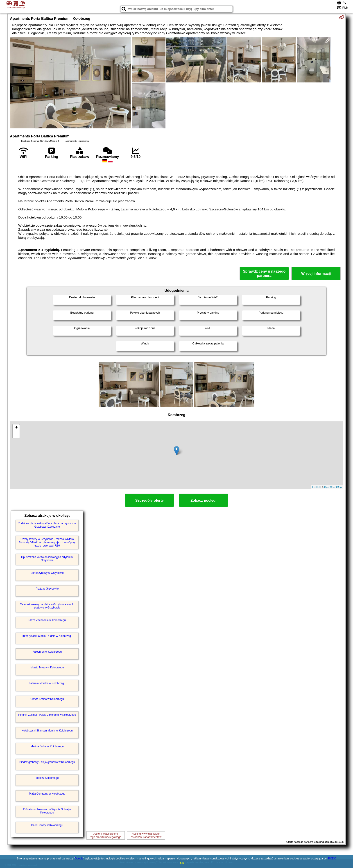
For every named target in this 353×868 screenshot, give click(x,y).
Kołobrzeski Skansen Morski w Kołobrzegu (47, 731)
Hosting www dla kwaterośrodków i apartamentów (146, 835)
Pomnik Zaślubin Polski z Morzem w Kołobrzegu (47, 715)
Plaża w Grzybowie (47, 589)
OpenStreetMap (333, 487)
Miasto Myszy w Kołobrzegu (47, 668)
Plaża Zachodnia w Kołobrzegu (47, 620)
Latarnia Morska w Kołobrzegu (47, 683)
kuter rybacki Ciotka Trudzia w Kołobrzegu (47, 636)
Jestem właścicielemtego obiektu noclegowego (105, 835)
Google (79, 859)
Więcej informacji (316, 274)
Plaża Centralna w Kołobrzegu (47, 794)
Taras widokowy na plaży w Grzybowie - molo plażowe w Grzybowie (47, 606)
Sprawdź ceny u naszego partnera (264, 273)
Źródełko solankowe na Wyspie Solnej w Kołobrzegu (47, 811)
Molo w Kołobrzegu (47, 778)
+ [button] (16, 428)
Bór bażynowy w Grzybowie (47, 573)
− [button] (16, 435)
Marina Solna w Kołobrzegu (47, 746)
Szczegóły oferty (149, 500)
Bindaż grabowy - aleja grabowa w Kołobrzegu (47, 762)
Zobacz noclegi (204, 500)
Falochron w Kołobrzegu (47, 652)
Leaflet (316, 487)
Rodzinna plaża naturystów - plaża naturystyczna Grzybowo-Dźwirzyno (47, 525)
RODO (332, 859)
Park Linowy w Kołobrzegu (47, 825)
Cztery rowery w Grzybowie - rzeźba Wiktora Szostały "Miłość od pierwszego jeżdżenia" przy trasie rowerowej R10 (47, 542)
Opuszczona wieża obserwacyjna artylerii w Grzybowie (47, 559)
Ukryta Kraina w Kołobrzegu (47, 699)
